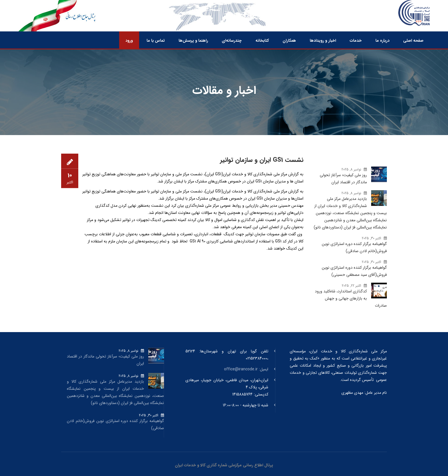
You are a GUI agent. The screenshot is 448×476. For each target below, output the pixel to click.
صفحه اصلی (413, 41)
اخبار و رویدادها (323, 41)
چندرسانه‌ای (232, 41)
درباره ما (382, 41)
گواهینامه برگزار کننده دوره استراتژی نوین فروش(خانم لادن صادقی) (354, 247)
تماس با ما (156, 41)
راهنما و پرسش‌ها (193, 41)
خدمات (356, 41)
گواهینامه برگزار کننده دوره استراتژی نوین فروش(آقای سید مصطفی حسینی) (354, 271)
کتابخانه (262, 41)
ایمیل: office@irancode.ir (246, 369)
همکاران (289, 41)
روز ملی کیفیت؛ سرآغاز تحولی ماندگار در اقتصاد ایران (343, 179)
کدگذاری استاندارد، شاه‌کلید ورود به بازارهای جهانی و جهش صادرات (351, 298)
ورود (129, 41)
